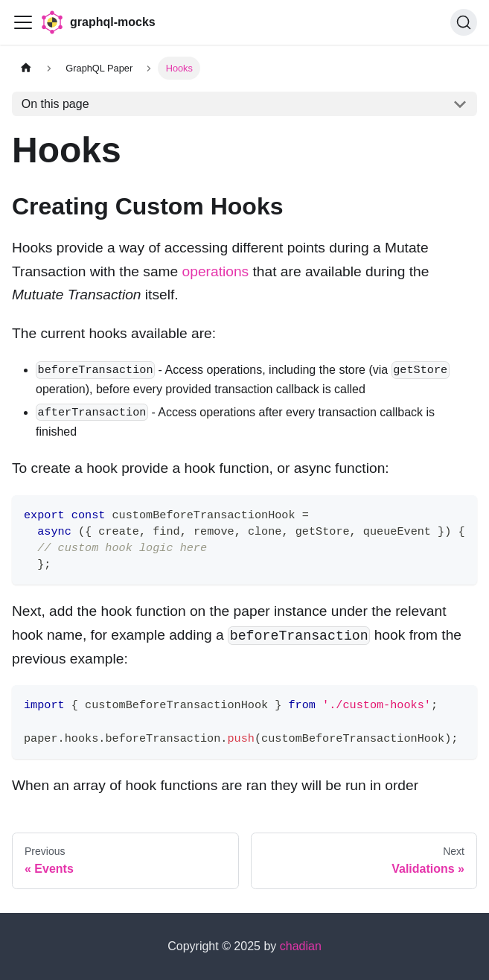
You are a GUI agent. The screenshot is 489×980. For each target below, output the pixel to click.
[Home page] (26, 68)
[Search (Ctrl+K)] (464, 22)
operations (216, 271)
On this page (55, 104)
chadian (301, 946)
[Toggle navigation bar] (23, 22)
